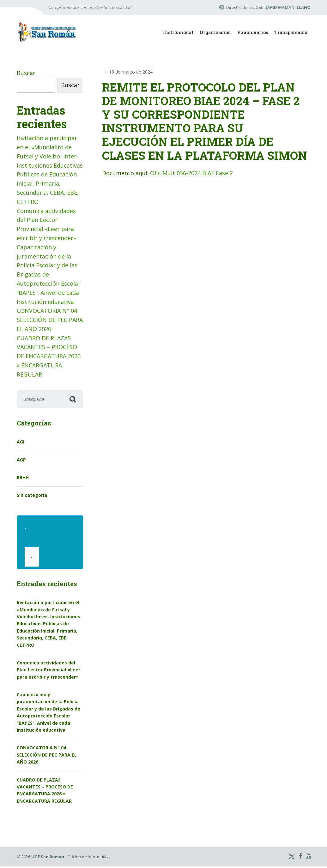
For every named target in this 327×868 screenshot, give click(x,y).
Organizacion (215, 32)
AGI (21, 443)
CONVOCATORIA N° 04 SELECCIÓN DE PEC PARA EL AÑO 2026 (50, 320)
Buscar (26, 73)
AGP (21, 460)
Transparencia (291, 32)
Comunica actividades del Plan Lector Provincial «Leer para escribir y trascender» (48, 671)
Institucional (178, 32)
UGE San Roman (48, 858)
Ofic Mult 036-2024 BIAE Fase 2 (191, 173)
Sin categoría (32, 496)
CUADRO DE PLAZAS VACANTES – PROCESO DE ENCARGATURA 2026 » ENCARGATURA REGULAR (49, 356)
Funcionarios (253, 32)
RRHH (23, 478)
